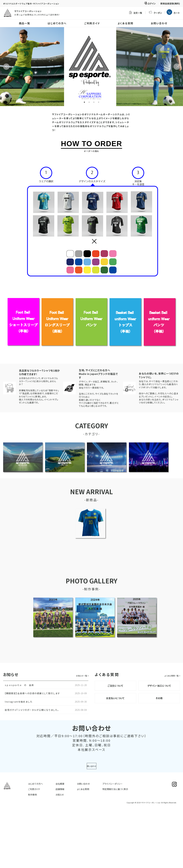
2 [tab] (89, 102)
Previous (6, 67)
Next (177, 67)
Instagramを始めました (19, 702)
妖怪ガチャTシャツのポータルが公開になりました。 (32, 710)
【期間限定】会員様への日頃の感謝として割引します (32, 693)
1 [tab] (84, 102)
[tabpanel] (91, 67)
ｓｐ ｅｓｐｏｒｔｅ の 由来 (19, 685)
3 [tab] (94, 102)
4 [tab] (99, 102)
